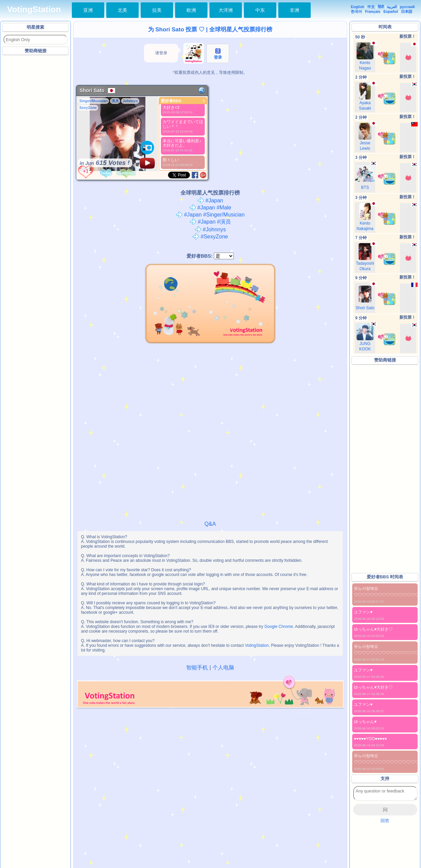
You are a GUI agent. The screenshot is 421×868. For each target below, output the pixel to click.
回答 (385, 821)
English (358, 7)
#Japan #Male (210, 208)
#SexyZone (210, 237)
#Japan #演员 (210, 222)
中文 (371, 7)
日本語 (407, 11)
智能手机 (197, 668)
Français (373, 11)
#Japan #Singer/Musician (210, 215)
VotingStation (34, 9)
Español (391, 11)
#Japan (210, 200)
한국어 (356, 11)
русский (408, 7)
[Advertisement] (77, 133)
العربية (392, 7)
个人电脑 (223, 668)
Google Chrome (279, 627)
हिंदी (381, 7)
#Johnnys (210, 229)
